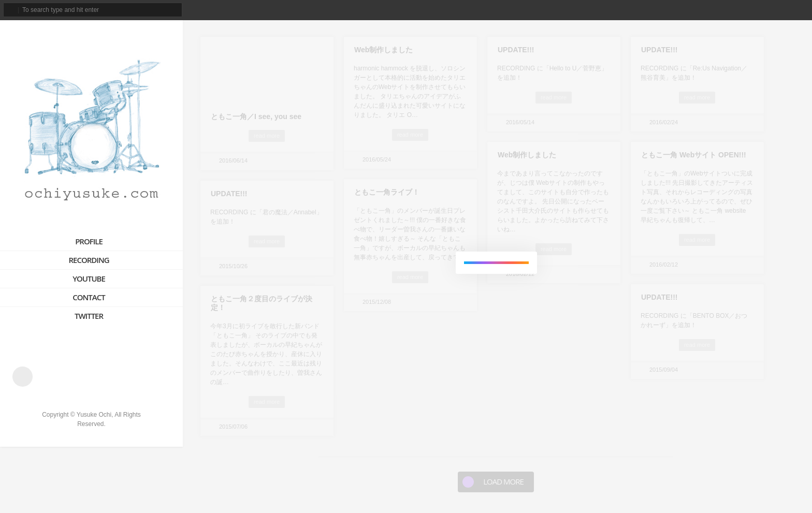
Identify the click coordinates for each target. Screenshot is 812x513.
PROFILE (89, 241)
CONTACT (89, 297)
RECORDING (89, 260)
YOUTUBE (89, 279)
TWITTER (89, 316)
